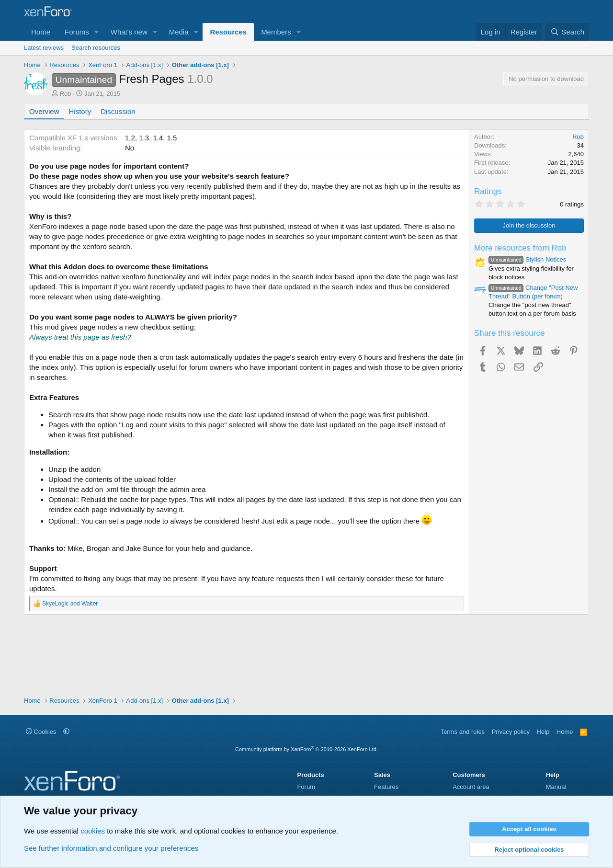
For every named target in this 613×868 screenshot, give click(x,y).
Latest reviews (44, 48)
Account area (471, 787)
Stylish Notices (527, 259)
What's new (129, 32)
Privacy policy (511, 732)
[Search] (567, 32)
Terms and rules (463, 732)
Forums (77, 32)
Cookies (41, 732)
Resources (228, 32)
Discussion (118, 111)
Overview (44, 111)
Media (179, 32)
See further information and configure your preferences (111, 848)
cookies (93, 831)
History (80, 111)
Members (276, 32)
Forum (306, 787)
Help (543, 732)
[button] (97, 32)
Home (41, 32)
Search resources (96, 48)
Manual (556, 787)
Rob (66, 94)
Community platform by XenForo (306, 749)
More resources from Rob (520, 248)
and (70, 604)
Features (386, 787)
